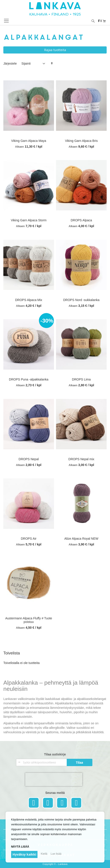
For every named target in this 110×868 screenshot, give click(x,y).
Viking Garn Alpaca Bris (81, 141)
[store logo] (55, 9)
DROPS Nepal (29, 459)
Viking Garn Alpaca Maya (29, 141)
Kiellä (44, 854)
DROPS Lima (81, 379)
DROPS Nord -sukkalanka (81, 300)
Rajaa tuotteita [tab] (55, 50)
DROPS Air (29, 539)
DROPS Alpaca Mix (29, 300)
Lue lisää (56, 854)
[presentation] (54, 779)
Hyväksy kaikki (24, 854)
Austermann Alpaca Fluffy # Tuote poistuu (29, 620)
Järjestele (10, 63)
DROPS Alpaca (81, 220)
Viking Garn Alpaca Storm (29, 220)
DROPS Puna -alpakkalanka (29, 379)
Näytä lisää (20, 847)
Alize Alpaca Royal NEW (81, 539)
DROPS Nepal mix (81, 459)
